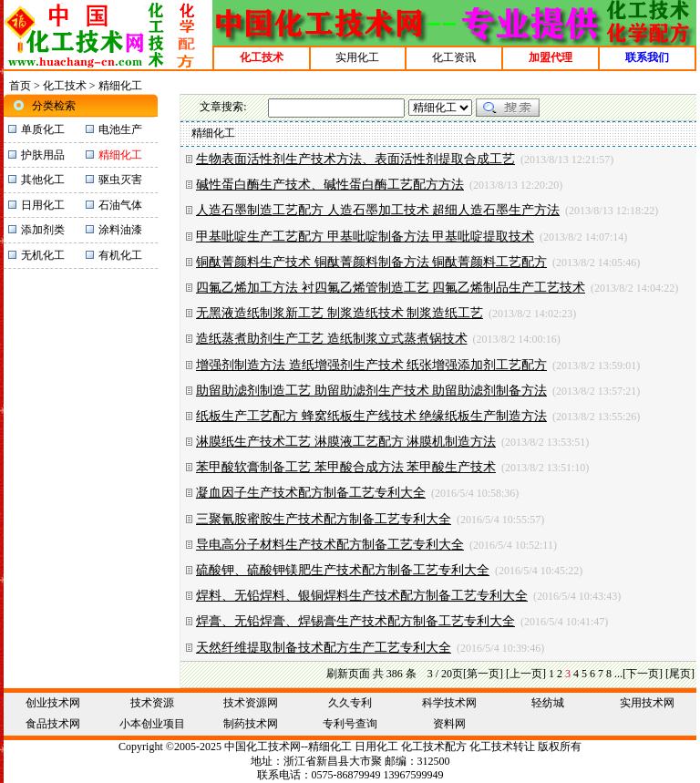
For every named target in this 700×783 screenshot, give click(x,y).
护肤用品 (43, 155)
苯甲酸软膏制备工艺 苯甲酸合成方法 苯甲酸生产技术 (346, 467)
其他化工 (43, 180)
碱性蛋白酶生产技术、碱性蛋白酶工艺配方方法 (330, 185)
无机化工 (43, 255)
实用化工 (357, 57)
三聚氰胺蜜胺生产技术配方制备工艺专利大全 (324, 519)
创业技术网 (53, 703)
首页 (20, 86)
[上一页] (526, 674)
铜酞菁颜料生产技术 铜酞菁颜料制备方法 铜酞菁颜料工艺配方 (371, 262)
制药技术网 (251, 724)
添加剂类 (43, 230)
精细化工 (330, 747)
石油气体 (120, 205)
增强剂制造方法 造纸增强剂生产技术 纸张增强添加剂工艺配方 (371, 365)
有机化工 (120, 255)
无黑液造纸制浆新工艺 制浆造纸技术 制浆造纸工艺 (340, 313)
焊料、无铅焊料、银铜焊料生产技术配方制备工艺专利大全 (362, 596)
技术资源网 (251, 703)
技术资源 (152, 703)
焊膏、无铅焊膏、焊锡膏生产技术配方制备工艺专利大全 (355, 621)
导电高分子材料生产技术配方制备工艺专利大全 (330, 545)
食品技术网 (53, 724)
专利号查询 (350, 724)
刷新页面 (348, 674)
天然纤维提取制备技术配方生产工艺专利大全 (324, 648)
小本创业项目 (152, 724)
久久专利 (350, 703)
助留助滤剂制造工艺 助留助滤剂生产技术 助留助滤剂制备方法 (371, 391)
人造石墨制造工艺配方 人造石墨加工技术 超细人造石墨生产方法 (378, 210)
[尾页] (680, 674)
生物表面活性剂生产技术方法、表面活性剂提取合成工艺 (355, 159)
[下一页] (643, 674)
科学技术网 (449, 703)
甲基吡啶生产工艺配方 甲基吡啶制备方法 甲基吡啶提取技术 (365, 237)
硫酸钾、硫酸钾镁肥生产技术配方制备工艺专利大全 (343, 570)
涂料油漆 (120, 230)
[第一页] (483, 674)
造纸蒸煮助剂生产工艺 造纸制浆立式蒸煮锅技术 (332, 339)
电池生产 (120, 129)
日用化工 (43, 205)
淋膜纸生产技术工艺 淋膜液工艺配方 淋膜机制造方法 (346, 442)
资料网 (449, 724)
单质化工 (43, 129)
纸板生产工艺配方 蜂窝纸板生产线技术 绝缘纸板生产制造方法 (371, 416)
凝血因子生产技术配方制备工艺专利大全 (311, 493)
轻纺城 (548, 703)
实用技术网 (647, 703)
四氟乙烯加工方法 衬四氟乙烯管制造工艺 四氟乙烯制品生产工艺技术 (391, 288)
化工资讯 (454, 57)
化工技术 (65, 86)
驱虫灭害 (120, 180)
